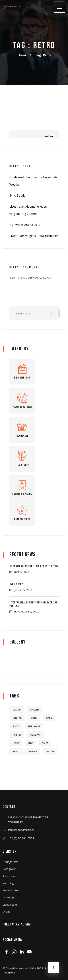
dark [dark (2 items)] (49, 718)
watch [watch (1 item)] (50, 752)
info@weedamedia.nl (21, 830)
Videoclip (8, 897)
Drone (7, 912)
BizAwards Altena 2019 (25, 225)
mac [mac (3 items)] (30, 743)
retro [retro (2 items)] (16, 752)
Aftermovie (10, 876)
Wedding (8, 883)
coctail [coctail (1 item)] (17, 718)
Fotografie (9, 869)
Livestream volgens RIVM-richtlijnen (34, 236)
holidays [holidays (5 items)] (35, 735)
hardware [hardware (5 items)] (34, 726)
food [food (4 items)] (16, 726)
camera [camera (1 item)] (17, 710)
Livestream (10, 905)
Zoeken (48, 136)
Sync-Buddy (17, 195)
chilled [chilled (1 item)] (35, 710)
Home (22, 55)
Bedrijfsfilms (11, 862)
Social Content (12, 890)
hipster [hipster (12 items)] (17, 735)
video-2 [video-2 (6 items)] (33, 752)
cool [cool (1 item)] (34, 718)
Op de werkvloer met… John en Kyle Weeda (34, 566)
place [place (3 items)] (45, 743)
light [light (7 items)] (16, 743)
